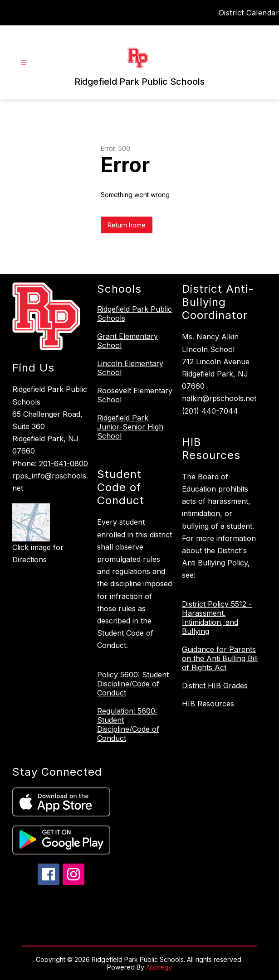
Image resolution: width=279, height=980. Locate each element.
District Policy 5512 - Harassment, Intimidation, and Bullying (217, 618)
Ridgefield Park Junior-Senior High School (130, 427)
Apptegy (159, 967)
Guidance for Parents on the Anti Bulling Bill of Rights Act (220, 658)
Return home (127, 225)
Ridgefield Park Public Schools (135, 314)
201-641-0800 (64, 463)
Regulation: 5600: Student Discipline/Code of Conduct (128, 724)
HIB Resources (208, 704)
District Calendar (249, 13)
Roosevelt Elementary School (135, 395)
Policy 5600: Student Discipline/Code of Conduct (133, 684)
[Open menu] (23, 63)
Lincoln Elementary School (130, 368)
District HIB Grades (215, 686)
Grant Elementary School (127, 341)
